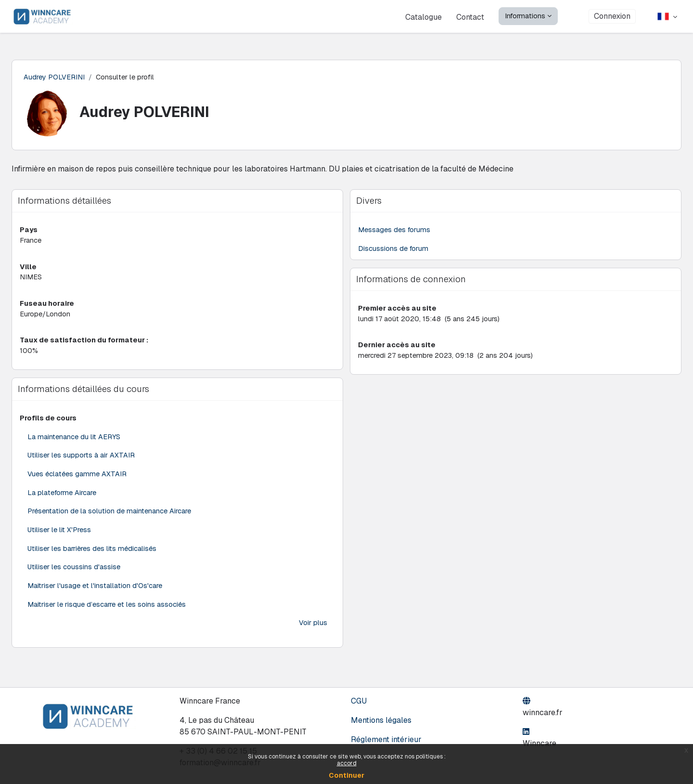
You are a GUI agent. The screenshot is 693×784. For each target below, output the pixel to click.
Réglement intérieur (386, 739)
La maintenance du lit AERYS (74, 440)
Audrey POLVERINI (54, 77)
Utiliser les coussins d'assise (74, 574)
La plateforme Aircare (62, 498)
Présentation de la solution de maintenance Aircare (109, 516)
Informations (525, 16)
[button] (667, 16)
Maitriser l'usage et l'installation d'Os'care (95, 593)
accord (347, 763)
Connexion (612, 16)
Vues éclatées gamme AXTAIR (77, 478)
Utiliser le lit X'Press (59, 536)
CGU (359, 701)
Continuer (346, 775)
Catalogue (423, 17)
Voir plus (313, 631)
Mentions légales (381, 720)
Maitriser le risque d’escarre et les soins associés (107, 612)
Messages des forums (395, 230)
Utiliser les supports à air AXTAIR (81, 460)
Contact (470, 17)
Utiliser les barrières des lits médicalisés (92, 555)
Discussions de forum (394, 249)
